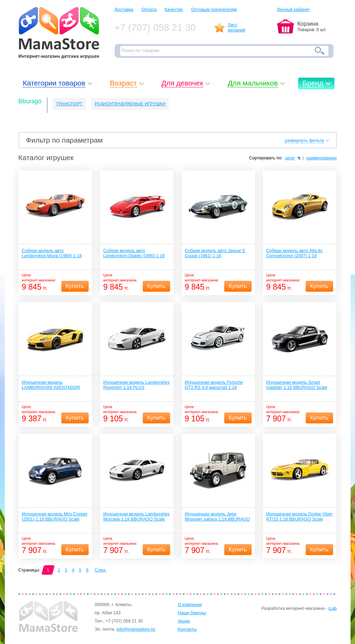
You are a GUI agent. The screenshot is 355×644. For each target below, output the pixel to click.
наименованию (321, 158)
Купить (75, 286)
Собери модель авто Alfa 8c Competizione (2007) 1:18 (295, 253)
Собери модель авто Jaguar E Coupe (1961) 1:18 (215, 253)
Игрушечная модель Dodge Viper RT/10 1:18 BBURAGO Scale (300, 516)
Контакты (187, 629)
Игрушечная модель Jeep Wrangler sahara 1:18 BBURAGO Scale (217, 517)
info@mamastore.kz (136, 629)
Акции (184, 621)
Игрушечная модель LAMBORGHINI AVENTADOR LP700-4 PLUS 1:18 (51, 385)
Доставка (124, 9)
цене (290, 158)
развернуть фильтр (304, 140)
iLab (332, 608)
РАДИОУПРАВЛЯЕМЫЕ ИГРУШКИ (130, 104)
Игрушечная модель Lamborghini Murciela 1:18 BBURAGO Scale (136, 516)
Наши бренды (192, 613)
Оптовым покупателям (214, 9)
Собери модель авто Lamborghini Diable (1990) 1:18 (134, 253)
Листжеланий (236, 27)
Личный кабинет (293, 9)
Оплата (149, 9)
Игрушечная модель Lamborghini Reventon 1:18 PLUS (136, 385)
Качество (174, 9)
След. (101, 570)
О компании (190, 604)
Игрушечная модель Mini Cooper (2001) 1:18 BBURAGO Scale (55, 516)
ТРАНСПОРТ (69, 104)
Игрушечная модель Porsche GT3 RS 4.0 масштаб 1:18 (214, 385)
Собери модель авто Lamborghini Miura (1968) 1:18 (52, 253)
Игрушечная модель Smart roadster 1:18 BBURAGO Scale (297, 385)
